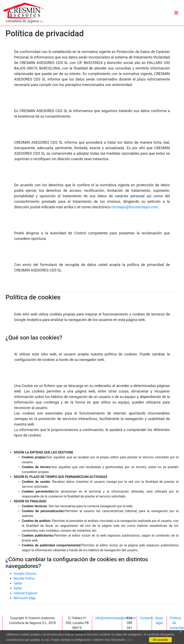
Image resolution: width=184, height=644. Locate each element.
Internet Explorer (26, 593)
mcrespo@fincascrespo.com (135, 207)
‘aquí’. (130, 640)
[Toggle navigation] (176, 13)
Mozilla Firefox (24, 578)
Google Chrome (25, 574)
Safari (18, 583)
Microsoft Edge (25, 598)
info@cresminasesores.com (116, 618)
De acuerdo (160, 640)
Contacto (147, 618)
